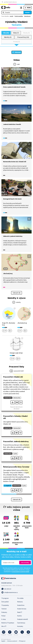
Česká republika (19, 16)
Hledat (27, 12)
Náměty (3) (8, 37)
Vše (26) (6, 33)
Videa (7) (16, 33)
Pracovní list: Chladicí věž (13, 377)
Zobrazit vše (17, 293)
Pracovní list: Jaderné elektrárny (16, 441)
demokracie (27, 16)
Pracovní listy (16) (23, 37)
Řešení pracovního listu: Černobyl (16, 467)
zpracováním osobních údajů (21, 572)
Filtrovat (18, 52)
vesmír (11, 16)
